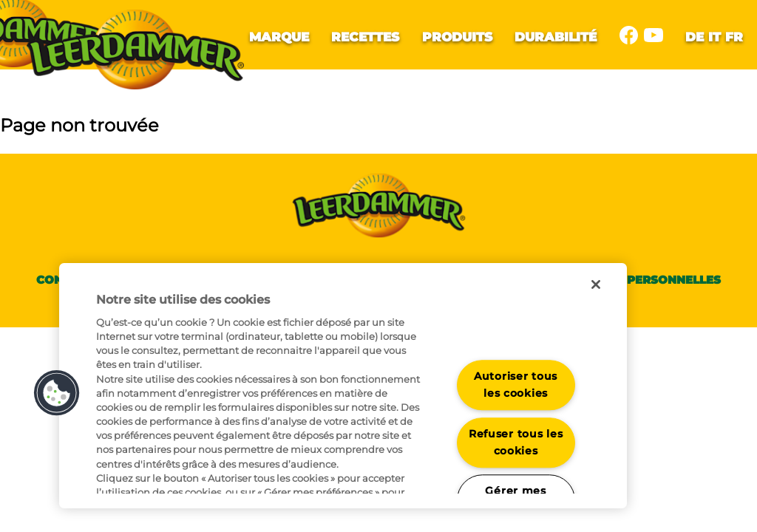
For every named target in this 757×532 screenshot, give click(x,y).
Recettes (365, 37)
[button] (57, 393)
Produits (457, 37)
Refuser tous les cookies (516, 442)
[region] (343, 386)
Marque (279, 37)
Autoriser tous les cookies (516, 385)
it (714, 37)
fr (734, 37)
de (695, 37)
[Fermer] (596, 284)
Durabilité (556, 37)
